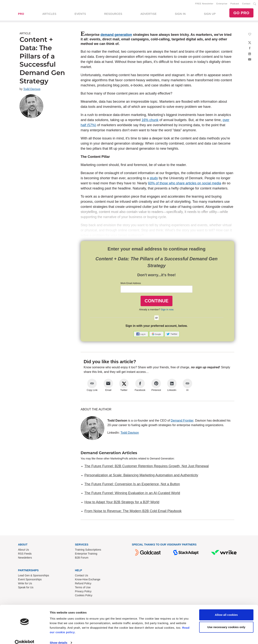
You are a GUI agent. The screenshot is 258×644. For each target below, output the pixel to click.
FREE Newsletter (204, 4)
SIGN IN (180, 14)
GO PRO (241, 13)
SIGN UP (210, 14)
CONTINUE (156, 302)
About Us (24, 550)
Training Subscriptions (88, 550)
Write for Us (25, 584)
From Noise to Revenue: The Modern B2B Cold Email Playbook (133, 512)
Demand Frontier (182, 421)
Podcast (235, 4)
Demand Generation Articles (109, 454)
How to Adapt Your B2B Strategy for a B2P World (122, 503)
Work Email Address (131, 284)
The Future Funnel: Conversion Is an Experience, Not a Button (132, 485)
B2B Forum (82, 558)
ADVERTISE (148, 14)
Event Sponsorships (30, 580)
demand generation (116, 35)
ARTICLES (49, 14)
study (154, 179)
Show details (59, 637)
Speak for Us (26, 588)
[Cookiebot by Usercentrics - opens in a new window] (25, 637)
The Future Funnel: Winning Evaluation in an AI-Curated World (132, 494)
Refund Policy (83, 584)
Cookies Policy (84, 596)
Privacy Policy (83, 592)
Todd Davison (32, 90)
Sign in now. (167, 310)
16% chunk (150, 121)
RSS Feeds (25, 554)
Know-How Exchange (88, 580)
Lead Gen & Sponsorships (33, 576)
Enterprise (222, 4)
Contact (246, 4)
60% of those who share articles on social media (184, 184)
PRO (21, 14)
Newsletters (25, 558)
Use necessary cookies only (226, 621)
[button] (141, 335)
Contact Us (81, 576)
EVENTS (80, 14)
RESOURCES (113, 14)
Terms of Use (83, 588)
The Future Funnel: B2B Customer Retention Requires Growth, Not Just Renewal (147, 467)
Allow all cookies (226, 609)
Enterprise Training (86, 554)
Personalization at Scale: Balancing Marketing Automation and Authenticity (141, 476)
